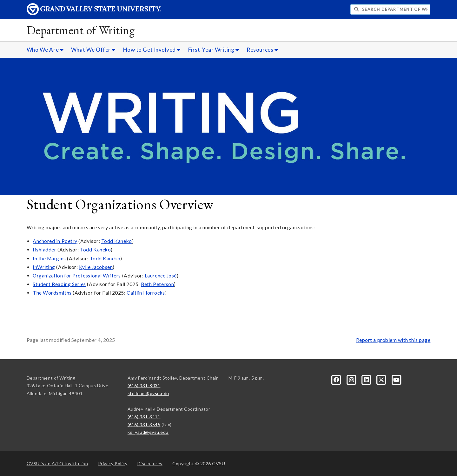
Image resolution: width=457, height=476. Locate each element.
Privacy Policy (113, 463)
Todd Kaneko (117, 241)
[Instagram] (352, 379)
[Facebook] (337, 379)
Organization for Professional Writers (77, 276)
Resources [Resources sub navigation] (262, 50)
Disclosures (150, 463)
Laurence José (161, 276)
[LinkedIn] (367, 379)
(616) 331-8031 (144, 385)
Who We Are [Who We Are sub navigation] (45, 50)
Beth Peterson (157, 284)
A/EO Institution (57, 463)
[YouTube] (396, 379)
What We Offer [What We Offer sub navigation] (93, 50)
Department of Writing (81, 30)
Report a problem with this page (393, 340)
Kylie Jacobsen (96, 267)
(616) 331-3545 (144, 424)
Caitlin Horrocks (146, 293)
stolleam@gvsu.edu (148, 393)
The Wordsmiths (52, 293)
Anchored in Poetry (55, 241)
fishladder (44, 250)
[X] (382, 379)
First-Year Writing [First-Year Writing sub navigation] (214, 50)
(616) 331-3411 (144, 417)
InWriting (44, 267)
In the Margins (49, 258)
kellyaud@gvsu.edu (148, 432)
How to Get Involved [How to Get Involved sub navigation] (152, 50)
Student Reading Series (59, 284)
